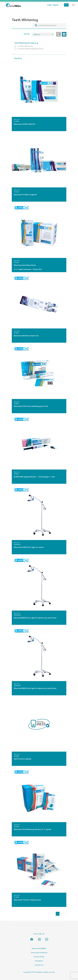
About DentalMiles (39, 948)
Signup (56, 5)
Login (49, 5)
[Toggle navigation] (73, 5)
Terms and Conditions (39, 953)
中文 (66, 5)
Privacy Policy (39, 957)
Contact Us (39, 965)
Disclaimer (39, 961)
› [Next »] (65, 914)
